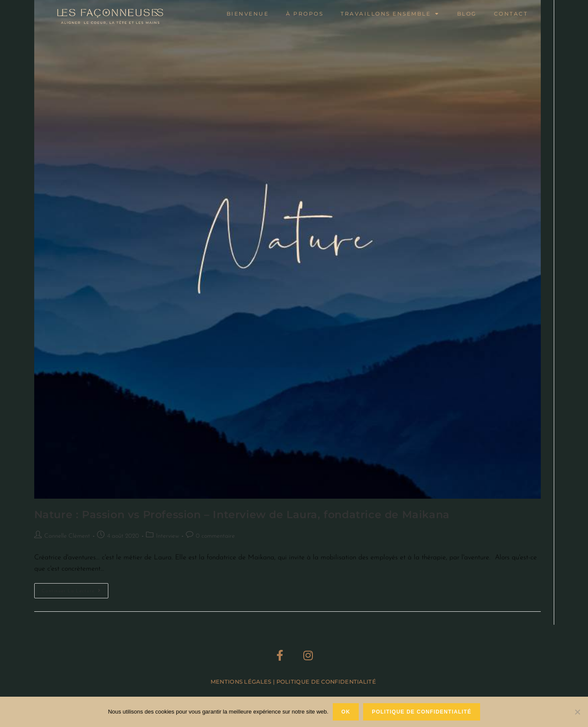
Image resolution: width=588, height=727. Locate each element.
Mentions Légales (241, 682)
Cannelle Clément (67, 536)
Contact (511, 14)
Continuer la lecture (75, 588)
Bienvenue (248, 14)
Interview (167, 536)
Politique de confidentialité (422, 712)
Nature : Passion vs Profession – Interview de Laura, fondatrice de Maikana (242, 514)
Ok (346, 712)
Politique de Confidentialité (327, 682)
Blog (467, 14)
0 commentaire (215, 536)
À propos (305, 14)
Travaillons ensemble (390, 14)
